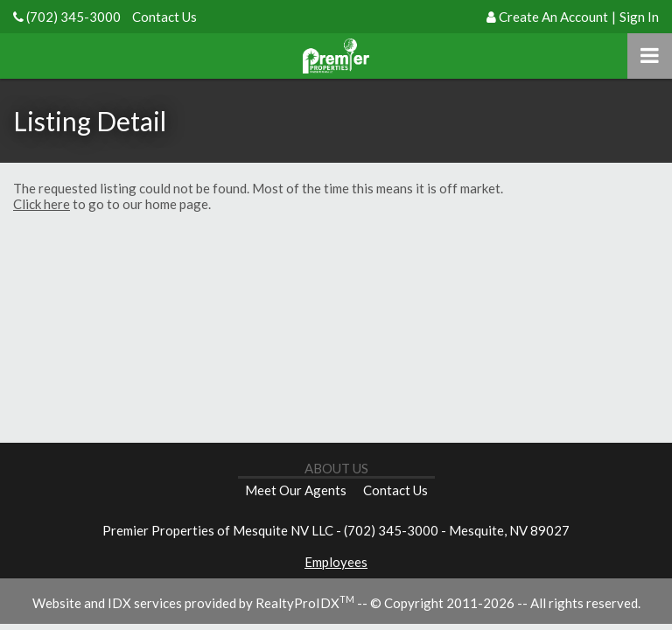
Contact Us (164, 17)
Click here (42, 204)
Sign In (639, 17)
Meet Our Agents (296, 490)
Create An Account (553, 17)
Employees (336, 562)
